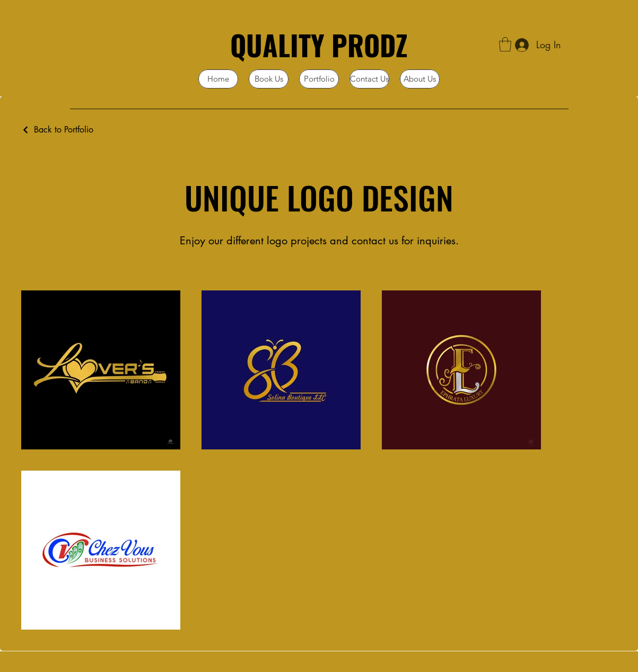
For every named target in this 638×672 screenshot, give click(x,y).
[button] (505, 44)
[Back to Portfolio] (57, 130)
